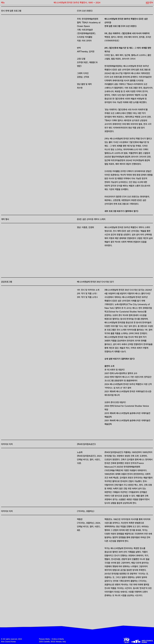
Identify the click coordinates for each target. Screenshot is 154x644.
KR (147, 2)
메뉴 (3, 2)
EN (151, 2)
